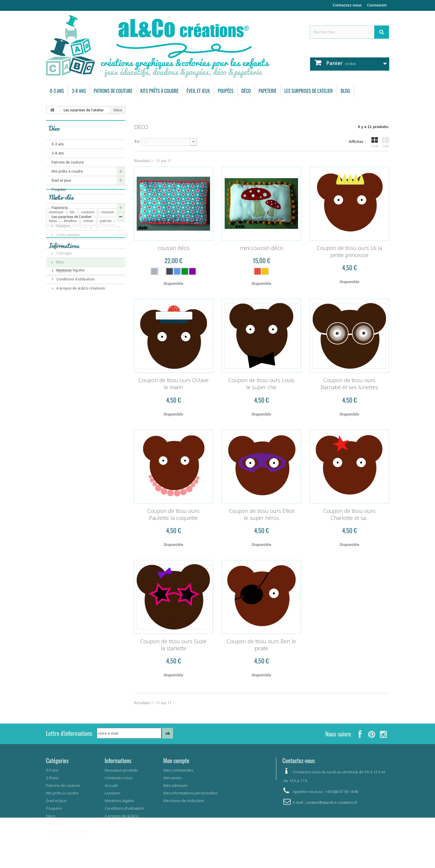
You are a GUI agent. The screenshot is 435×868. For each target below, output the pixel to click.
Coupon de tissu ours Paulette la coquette (173, 514)
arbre (54, 369)
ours (53, 325)
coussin (108, 308)
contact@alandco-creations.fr (332, 802)
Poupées (225, 91)
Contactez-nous (347, 5)
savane (71, 352)
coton (88, 317)
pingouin (89, 361)
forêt (89, 325)
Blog (345, 91)
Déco (246, 91)
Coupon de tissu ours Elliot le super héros (261, 514)
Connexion (377, 5)
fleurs (54, 352)
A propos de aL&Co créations (80, 432)
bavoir (70, 361)
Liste (386, 142)
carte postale (100, 334)
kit (72, 308)
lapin (107, 361)
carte (53, 361)
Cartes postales (67, 235)
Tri (137, 142)
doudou (70, 317)
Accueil (111, 785)
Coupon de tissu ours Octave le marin (174, 384)
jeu (108, 343)
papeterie (108, 325)
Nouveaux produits (121, 770)
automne (57, 343)
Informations (64, 391)
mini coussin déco (261, 248)
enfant (89, 352)
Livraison (63, 405)
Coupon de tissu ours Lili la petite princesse (349, 251)
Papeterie (268, 91)
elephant (72, 369)
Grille (375, 142)
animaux (56, 308)
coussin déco (174, 248)
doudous (71, 325)
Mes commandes (178, 770)
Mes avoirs (173, 778)
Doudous (62, 226)
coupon (77, 343)
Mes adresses (175, 785)
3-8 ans (79, 91)
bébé (94, 343)
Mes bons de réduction (184, 801)
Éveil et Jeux (198, 91)
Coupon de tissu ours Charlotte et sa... (349, 514)
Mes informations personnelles (191, 793)
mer (90, 369)
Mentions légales (70, 414)
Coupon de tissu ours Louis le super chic (261, 384)
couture (88, 308)
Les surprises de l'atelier (309, 91)
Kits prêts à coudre (159, 91)
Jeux (59, 244)
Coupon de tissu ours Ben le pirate (261, 645)
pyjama (76, 334)
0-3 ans (57, 91)
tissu (53, 317)
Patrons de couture (113, 91)
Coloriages (64, 253)
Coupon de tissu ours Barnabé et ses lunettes (349, 384)
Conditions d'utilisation (75, 423)
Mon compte (176, 760)
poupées (56, 334)
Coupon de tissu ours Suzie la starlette (173, 645)
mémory (109, 352)
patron (106, 317)
